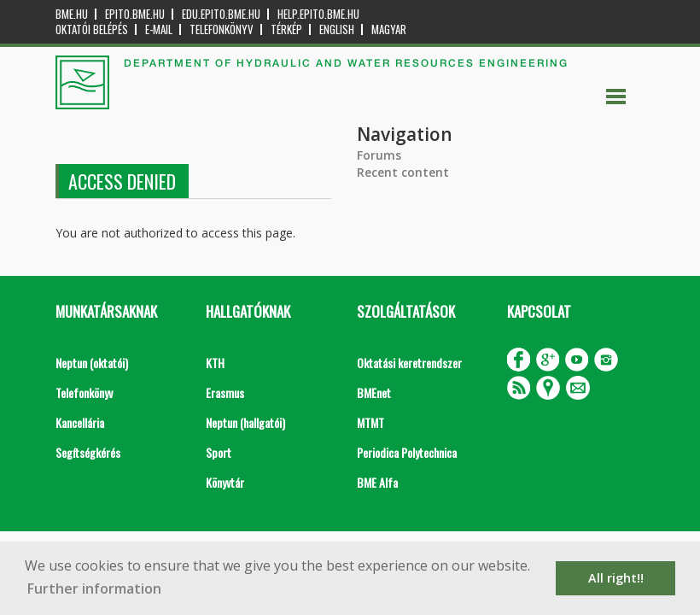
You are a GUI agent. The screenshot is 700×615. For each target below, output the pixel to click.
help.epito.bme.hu (318, 14)
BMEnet (374, 392)
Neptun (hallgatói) (245, 422)
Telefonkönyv (222, 29)
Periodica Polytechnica (407, 452)
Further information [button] (94, 589)
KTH (215, 363)
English (337, 29)
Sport (219, 452)
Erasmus (225, 392)
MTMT (370, 422)
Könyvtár (225, 482)
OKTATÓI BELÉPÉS (92, 29)
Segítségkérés (88, 452)
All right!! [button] (616, 578)
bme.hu (72, 14)
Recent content (403, 172)
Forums (379, 155)
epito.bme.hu (135, 14)
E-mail (159, 29)
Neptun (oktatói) (92, 363)
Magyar (389, 29)
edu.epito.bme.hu (221, 14)
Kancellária (80, 422)
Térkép (286, 29)
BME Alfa (377, 482)
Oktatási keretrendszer (409, 363)
